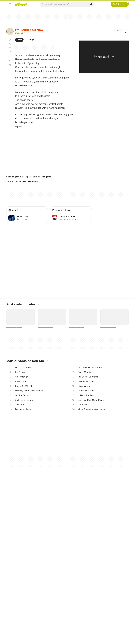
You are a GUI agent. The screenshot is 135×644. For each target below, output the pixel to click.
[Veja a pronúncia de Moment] (27, 247)
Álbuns (12, 623)
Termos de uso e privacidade (106, 619)
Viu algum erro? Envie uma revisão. (23, 181)
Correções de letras (60, 628)
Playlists (13, 628)
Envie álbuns (57, 619)
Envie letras (56, 623)
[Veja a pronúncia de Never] (12, 247)
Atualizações (15, 633)
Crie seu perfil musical (61, 614)
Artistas (13, 619)
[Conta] (126, 4)
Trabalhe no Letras (102, 628)
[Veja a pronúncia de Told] (68, 247)
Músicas (13, 614)
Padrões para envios (102, 633)
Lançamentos (15, 637)
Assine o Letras (58, 633)
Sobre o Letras (100, 623)
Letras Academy (67, 234)
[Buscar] (91, 4)
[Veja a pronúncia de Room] (41, 247)
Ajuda (96, 614)
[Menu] (10, 4)
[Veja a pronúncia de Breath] (55, 247)
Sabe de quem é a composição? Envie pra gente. (29, 177)
